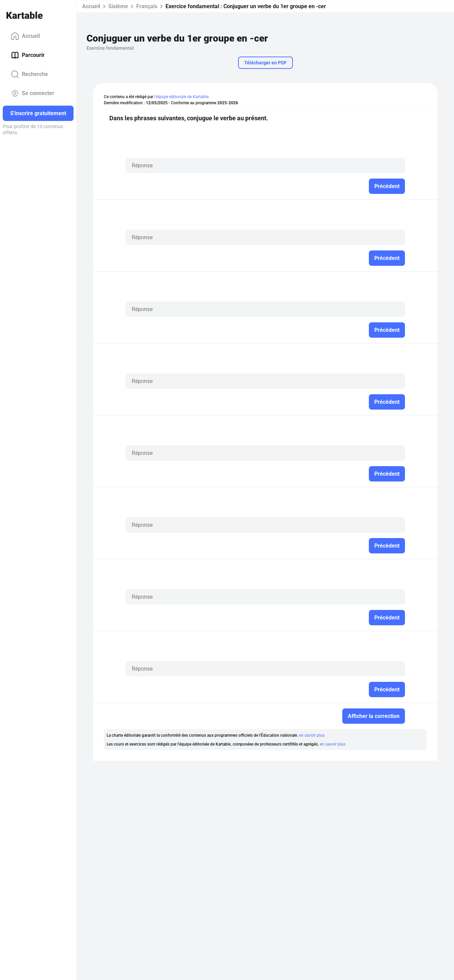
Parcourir (28, 55)
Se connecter (33, 93)
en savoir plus (312, 735)
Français (147, 6)
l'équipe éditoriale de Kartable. (182, 97)
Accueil (25, 36)
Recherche (29, 74)
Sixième (118, 6)
